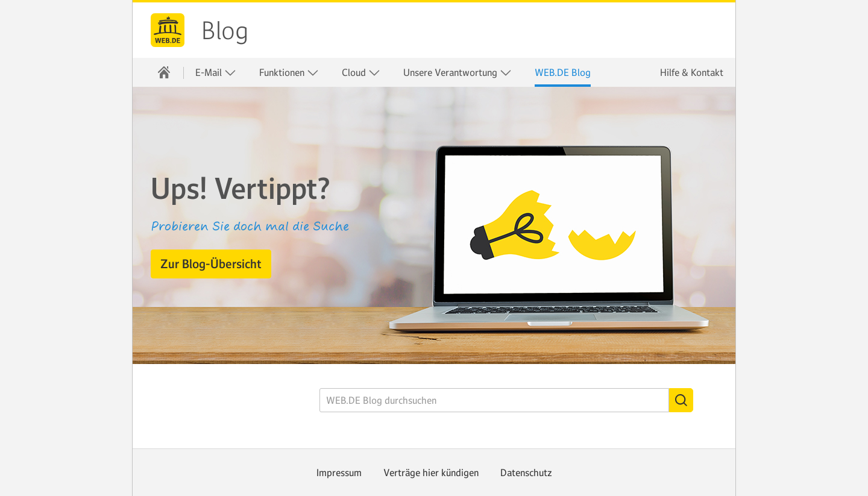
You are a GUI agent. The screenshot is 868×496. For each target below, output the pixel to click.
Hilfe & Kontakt (692, 72)
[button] (211, 264)
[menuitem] (164, 72)
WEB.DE (168, 30)
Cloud (361, 73)
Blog (225, 31)
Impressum (339, 472)
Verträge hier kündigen (431, 472)
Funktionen (289, 73)
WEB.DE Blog (563, 72)
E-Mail (216, 73)
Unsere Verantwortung (458, 73)
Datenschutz (526, 472)
